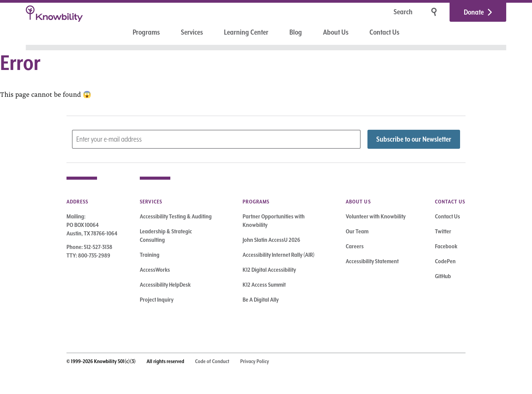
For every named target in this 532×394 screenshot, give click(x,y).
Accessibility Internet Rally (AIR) (279, 255)
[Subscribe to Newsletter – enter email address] (216, 139)
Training (150, 255)
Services (192, 32)
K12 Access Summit (264, 285)
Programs (146, 32)
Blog (296, 32)
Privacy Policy (255, 361)
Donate (474, 12)
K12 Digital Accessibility (269, 270)
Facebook (446, 246)
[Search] (382, 12)
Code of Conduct (212, 361)
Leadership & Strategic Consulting (166, 236)
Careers (355, 246)
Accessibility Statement (372, 261)
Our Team (357, 231)
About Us (336, 32)
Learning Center (246, 32)
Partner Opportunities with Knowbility (274, 221)
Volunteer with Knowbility (376, 216)
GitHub (443, 276)
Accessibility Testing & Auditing (176, 216)
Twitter (443, 231)
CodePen (445, 261)
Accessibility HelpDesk (165, 285)
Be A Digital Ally (261, 300)
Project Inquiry (157, 300)
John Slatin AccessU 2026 (271, 240)
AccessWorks (155, 270)
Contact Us (384, 32)
